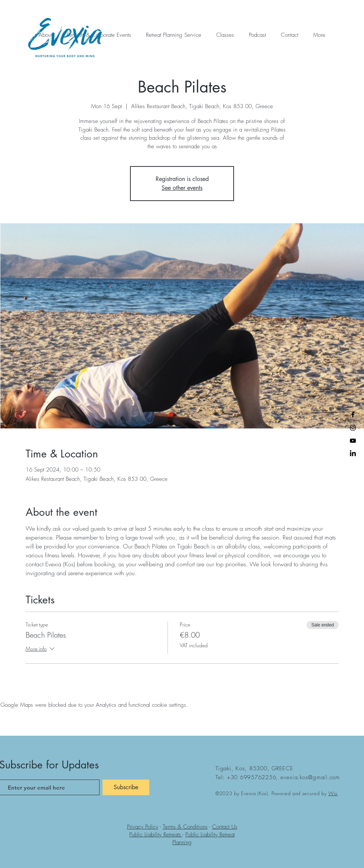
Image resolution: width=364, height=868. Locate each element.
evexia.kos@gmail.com (310, 777)
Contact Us (225, 827)
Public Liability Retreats (156, 835)
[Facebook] (353, 415)
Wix (333, 793)
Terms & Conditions (185, 827)
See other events (182, 188)
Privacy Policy (143, 827)
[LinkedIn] (353, 454)
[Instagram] (353, 428)
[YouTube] (353, 441)
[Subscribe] (126, 787)
